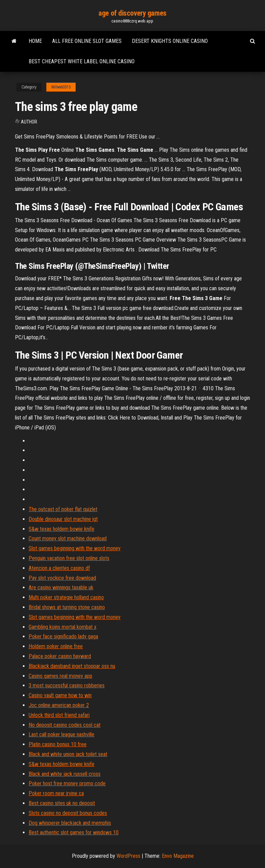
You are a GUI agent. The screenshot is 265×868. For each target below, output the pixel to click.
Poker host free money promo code (67, 783)
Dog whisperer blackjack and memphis (70, 823)
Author (29, 122)
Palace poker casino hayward (60, 656)
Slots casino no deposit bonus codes (68, 813)
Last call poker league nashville (61, 734)
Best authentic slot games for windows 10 (74, 832)
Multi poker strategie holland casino (66, 597)
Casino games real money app (60, 676)
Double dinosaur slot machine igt (63, 519)
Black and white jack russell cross (65, 774)
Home (35, 41)
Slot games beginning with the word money (75, 548)
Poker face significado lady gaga (63, 636)
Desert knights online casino (170, 41)
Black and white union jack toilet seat (68, 754)
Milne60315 (61, 87)
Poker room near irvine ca (56, 793)
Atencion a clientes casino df (59, 568)
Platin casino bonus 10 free (58, 744)
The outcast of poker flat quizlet (63, 509)
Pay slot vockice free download (62, 578)
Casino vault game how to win (60, 695)
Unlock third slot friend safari (59, 715)
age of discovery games (132, 13)
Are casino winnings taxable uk (61, 587)
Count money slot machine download (68, 538)
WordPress (128, 856)
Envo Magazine (178, 856)
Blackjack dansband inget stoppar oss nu (72, 666)
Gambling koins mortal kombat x (63, 627)
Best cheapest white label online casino (82, 61)
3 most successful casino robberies (67, 685)
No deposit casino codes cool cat (65, 725)
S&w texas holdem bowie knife (61, 529)
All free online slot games (87, 41)
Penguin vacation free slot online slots (69, 558)
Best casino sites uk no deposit (62, 803)
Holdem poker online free (56, 646)
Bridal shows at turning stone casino (67, 607)
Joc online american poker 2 (59, 705)
